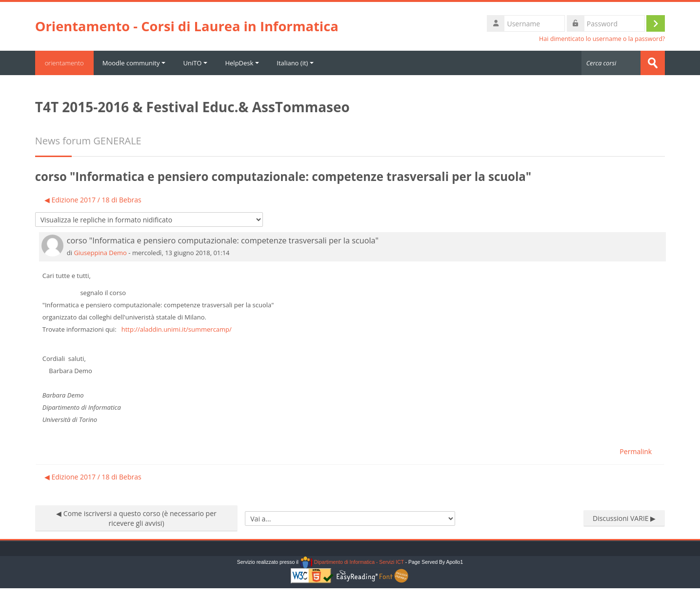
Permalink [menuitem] (636, 451)
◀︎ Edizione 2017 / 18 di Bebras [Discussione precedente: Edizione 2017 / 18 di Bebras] (93, 200)
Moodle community (134, 63)
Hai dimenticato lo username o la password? (602, 39)
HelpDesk (242, 63)
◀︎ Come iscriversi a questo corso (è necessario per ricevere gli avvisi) (136, 518)
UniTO (195, 63)
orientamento (64, 63)
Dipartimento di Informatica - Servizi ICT (352, 562)
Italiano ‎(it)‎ (295, 63)
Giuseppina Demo (100, 253)
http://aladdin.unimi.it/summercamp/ (177, 329)
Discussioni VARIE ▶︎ (624, 518)
